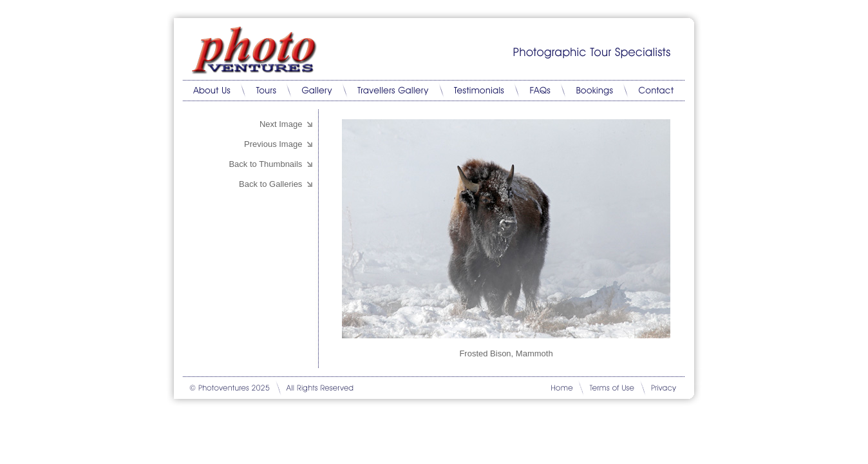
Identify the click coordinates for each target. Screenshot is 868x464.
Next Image (282, 124)
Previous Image (274, 144)
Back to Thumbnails (265, 164)
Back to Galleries (270, 184)
